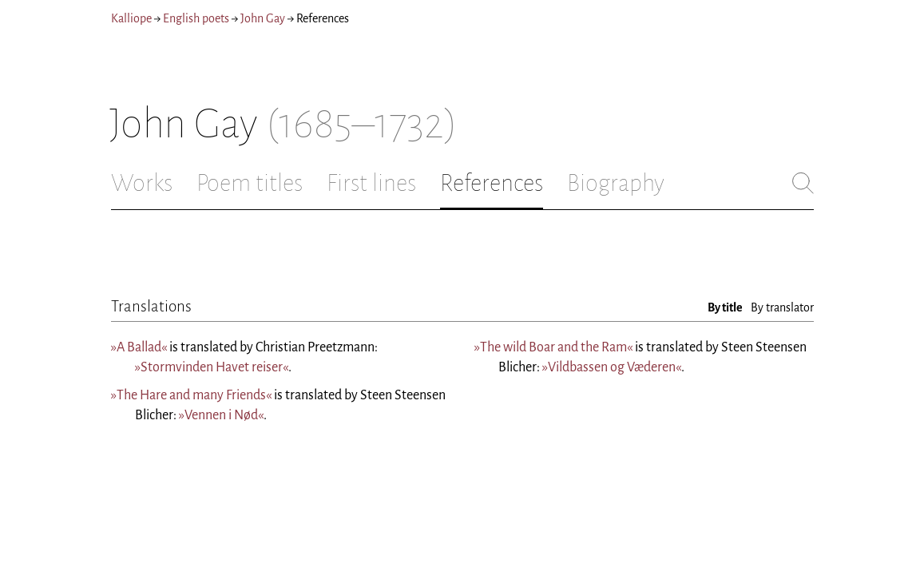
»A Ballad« (139, 347)
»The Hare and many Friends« (191, 395)
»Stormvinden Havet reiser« (212, 367)
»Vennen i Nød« (221, 415)
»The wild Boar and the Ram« (553, 347)
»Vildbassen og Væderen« (612, 367)
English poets (196, 18)
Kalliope (131, 18)
